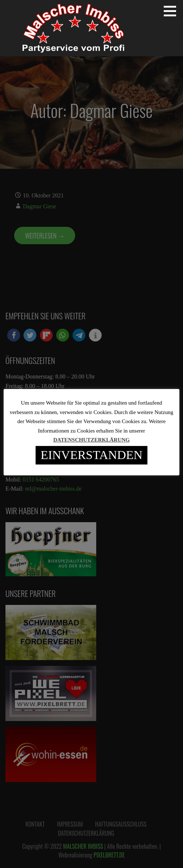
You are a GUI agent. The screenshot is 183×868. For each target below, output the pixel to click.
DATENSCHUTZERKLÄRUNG (92, 440)
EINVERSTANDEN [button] (92, 455)
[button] (172, 11)
